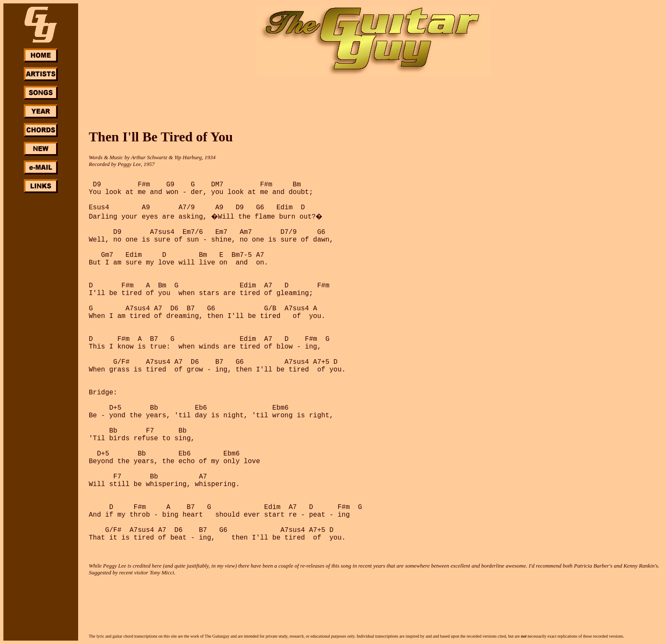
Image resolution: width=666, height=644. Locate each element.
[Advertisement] (41, 322)
